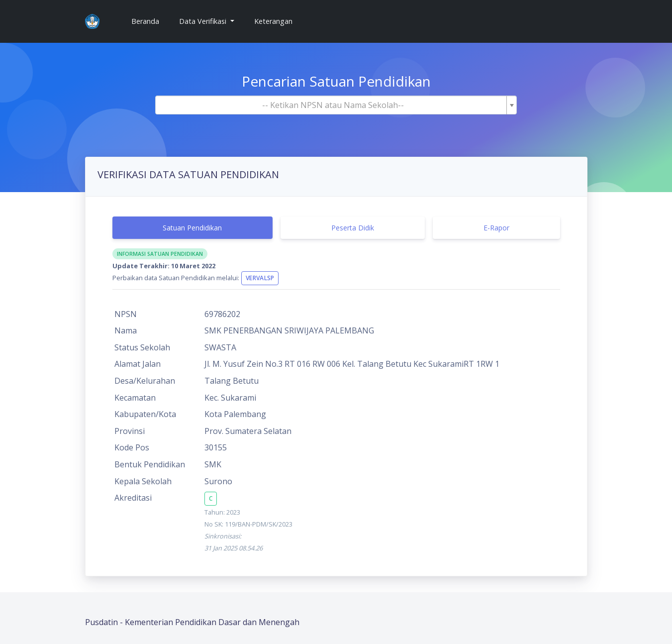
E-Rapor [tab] (496, 228)
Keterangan (273, 21)
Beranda (149, 21)
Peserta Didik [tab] (353, 228)
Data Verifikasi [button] (204, 21)
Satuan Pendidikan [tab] (192, 228)
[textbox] (333, 105)
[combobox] (336, 105)
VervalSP (260, 278)
